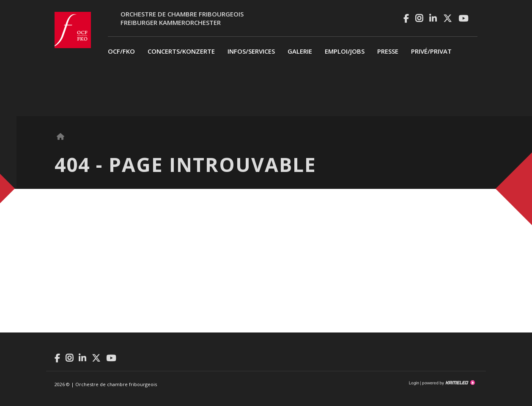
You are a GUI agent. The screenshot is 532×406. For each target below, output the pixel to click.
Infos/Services (251, 51)
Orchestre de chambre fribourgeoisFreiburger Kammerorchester (182, 18)
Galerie (300, 51)
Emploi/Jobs (345, 51)
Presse (388, 51)
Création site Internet (448, 383)
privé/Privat (431, 51)
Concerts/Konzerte (181, 51)
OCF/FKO (121, 51)
